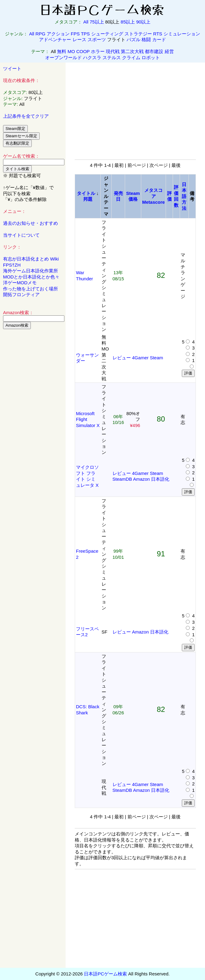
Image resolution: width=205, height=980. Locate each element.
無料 (62, 51)
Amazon (141, 479)
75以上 (97, 22)
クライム (131, 57)
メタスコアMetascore (153, 196)
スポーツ (97, 39)
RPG (40, 34)
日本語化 (160, 479)
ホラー (98, 51)
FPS (75, 34)
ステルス (112, 57)
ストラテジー (138, 34)
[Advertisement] (33, 427)
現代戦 (113, 51)
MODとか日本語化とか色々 (31, 277)
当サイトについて (21, 235)
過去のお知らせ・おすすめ (31, 223)
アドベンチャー (55, 39)
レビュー (122, 358)
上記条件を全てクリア (26, 116)
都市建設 (154, 51)
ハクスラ (92, 57)
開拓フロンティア (21, 294)
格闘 (146, 39)
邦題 (88, 199)
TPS (85, 34)
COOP (83, 51)
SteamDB (122, 479)
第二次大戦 (132, 51)
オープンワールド (63, 57)
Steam (156, 358)
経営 (169, 51)
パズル (133, 39)
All (86, 22)
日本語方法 (184, 196)
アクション (58, 34)
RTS (158, 34)
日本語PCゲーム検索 (105, 974)
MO (71, 51)
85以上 (128, 22)
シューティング (107, 34)
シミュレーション (182, 34)
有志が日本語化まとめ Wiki (31, 259)
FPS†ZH (12, 265)
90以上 (143, 22)
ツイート (12, 68)
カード (159, 39)
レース (79, 39)
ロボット (151, 57)
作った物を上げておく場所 (31, 289)
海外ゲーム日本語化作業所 (31, 271)
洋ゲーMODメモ (20, 283)
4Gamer (140, 358)
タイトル (86, 193)
